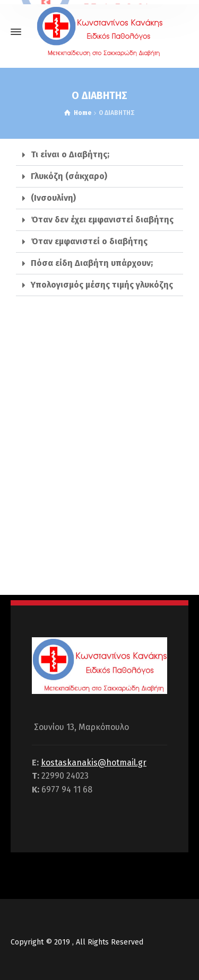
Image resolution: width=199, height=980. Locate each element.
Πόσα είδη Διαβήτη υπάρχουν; (92, 263)
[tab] (99, 155)
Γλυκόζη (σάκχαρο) (69, 176)
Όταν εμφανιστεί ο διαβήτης (89, 241)
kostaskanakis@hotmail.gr (94, 763)
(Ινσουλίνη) (53, 198)
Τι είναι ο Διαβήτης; (70, 154)
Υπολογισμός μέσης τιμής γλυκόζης (102, 285)
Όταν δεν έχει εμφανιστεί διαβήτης (102, 220)
